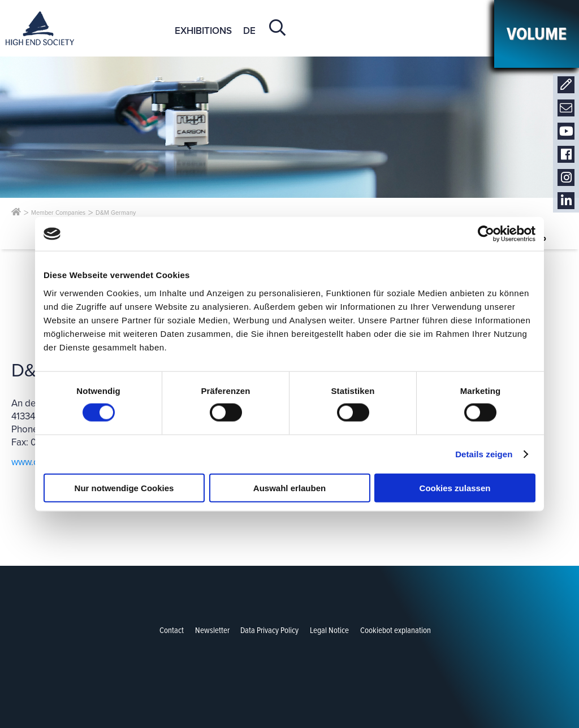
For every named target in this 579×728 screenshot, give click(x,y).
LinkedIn (566, 201)
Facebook (566, 155)
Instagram (566, 178)
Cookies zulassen (455, 487)
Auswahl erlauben (289, 487)
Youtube (566, 131)
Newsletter (566, 108)
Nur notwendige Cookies (124, 487)
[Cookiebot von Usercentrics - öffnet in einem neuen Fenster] (486, 234)
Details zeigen (484, 454)
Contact (566, 85)
